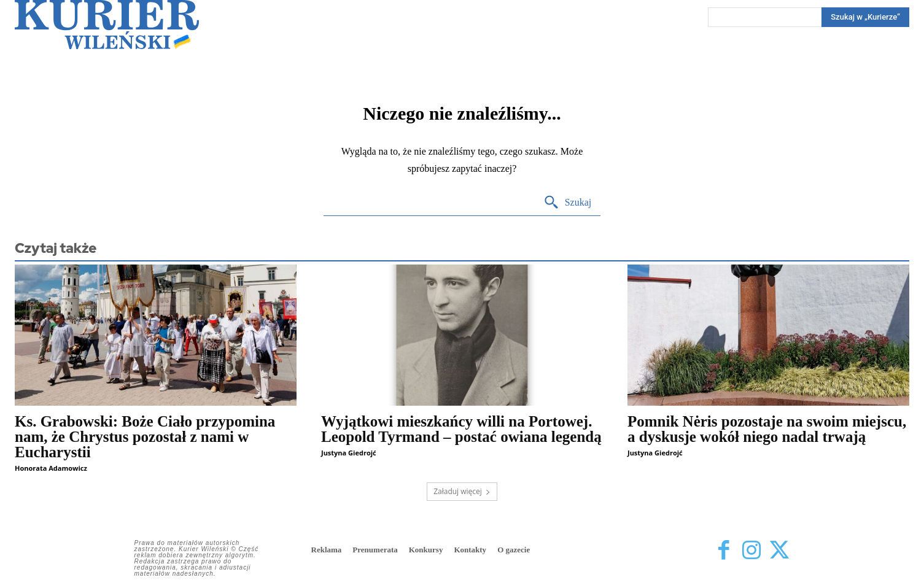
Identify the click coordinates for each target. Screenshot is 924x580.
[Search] (865, 17)
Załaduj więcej (462, 491)
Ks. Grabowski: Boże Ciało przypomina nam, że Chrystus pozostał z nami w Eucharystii (145, 437)
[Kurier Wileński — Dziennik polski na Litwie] (107, 25)
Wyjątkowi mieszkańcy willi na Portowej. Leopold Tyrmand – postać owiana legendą (461, 429)
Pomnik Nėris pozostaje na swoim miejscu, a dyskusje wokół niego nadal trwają (767, 429)
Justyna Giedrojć (349, 453)
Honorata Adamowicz (51, 468)
